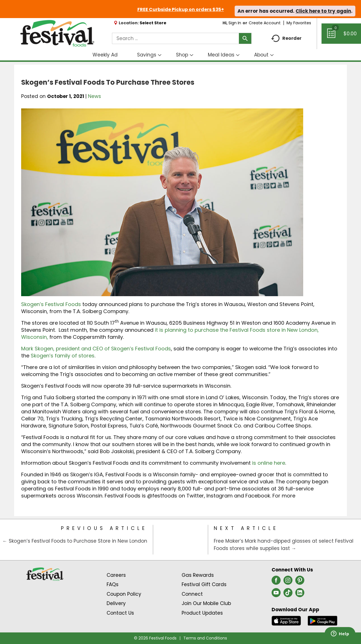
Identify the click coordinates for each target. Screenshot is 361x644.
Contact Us (120, 613)
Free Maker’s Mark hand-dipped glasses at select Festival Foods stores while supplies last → (284, 545)
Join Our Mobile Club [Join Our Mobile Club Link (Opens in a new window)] (206, 603)
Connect (192, 594)
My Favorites (299, 23)
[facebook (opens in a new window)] (276, 582)
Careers (116, 575)
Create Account (265, 23)
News (94, 96)
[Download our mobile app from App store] (286, 620)
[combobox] (182, 38)
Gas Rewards (198, 575)
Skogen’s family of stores (63, 356)
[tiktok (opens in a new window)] (288, 594)
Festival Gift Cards (204, 584)
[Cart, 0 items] (341, 36)
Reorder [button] (286, 39)
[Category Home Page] (181, 540)
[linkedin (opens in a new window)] (300, 594)
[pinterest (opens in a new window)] (300, 582)
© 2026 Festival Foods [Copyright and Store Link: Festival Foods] (155, 638)
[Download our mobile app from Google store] (323, 620)
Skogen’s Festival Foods (51, 304)
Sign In (235, 23)
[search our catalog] (245, 38)
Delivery (116, 603)
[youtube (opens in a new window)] (276, 594)
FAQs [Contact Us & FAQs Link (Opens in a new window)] (113, 584)
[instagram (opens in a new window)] (288, 582)
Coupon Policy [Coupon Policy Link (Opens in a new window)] (124, 594)
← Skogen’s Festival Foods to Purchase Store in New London (75, 541)
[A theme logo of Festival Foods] (57, 34)
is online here (269, 463)
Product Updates (202, 613)
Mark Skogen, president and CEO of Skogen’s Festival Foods (96, 349)
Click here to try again (323, 11)
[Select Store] (154, 23)
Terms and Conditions (205, 638)
